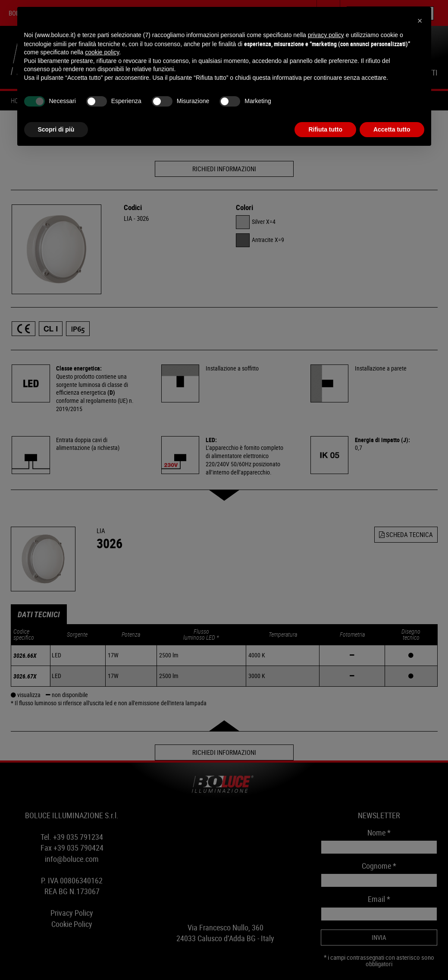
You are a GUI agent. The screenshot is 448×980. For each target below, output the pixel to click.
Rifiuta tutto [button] (325, 129)
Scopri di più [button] (56, 129)
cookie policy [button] (102, 52)
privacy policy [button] (326, 35)
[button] (420, 21)
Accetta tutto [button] (392, 129)
